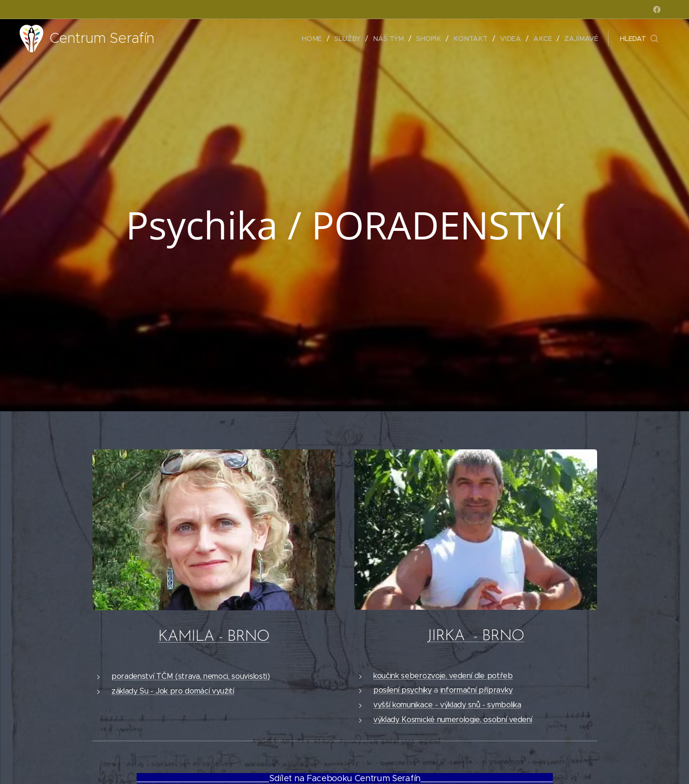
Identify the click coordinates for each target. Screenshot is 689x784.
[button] (639, 39)
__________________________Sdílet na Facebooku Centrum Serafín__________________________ (344, 778)
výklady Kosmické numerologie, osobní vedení (453, 719)
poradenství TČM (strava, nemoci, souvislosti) (191, 676)
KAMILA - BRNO (214, 637)
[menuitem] (318, 39)
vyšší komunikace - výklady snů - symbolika (447, 704)
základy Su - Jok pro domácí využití (173, 690)
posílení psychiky (403, 690)
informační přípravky (476, 690)
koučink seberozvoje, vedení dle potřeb (443, 675)
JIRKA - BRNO (475, 636)
